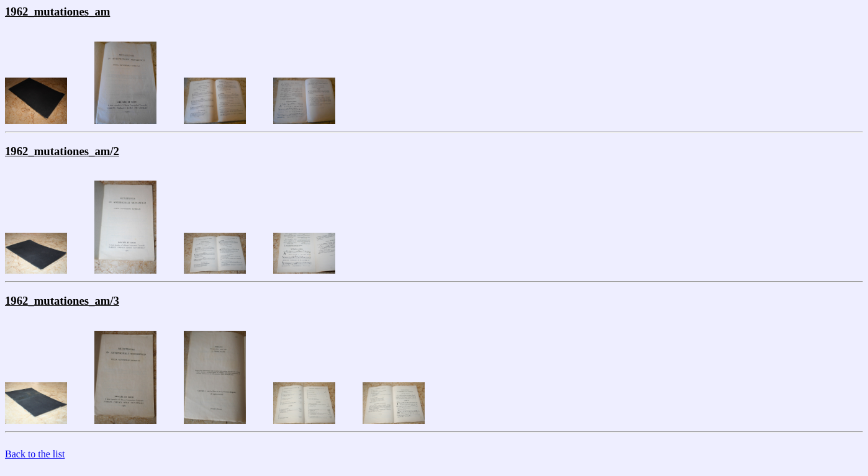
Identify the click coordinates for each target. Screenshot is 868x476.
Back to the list (35, 454)
